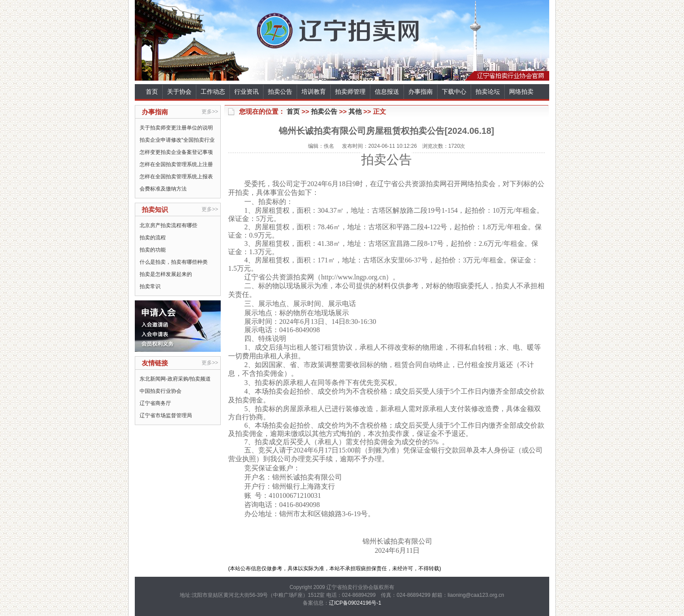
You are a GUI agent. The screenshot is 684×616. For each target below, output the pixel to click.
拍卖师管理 (350, 92)
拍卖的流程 (153, 238)
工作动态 (213, 92)
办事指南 (421, 92)
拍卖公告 (280, 92)
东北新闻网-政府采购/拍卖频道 (175, 379)
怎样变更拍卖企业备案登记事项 (176, 152)
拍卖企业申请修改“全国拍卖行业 (177, 140)
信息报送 (387, 92)
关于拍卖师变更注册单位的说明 (176, 128)
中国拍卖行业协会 (161, 391)
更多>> (210, 112)
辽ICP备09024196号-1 (355, 603)
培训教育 (314, 92)
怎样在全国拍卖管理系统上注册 (176, 164)
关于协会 (179, 92)
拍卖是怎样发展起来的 (166, 274)
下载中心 (454, 92)
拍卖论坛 (488, 92)
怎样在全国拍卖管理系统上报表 (176, 177)
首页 (152, 92)
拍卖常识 (150, 286)
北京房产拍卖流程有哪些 (168, 225)
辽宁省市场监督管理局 (166, 415)
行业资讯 (246, 92)
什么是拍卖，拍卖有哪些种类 (174, 262)
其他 (355, 111)
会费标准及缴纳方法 (163, 189)
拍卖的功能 (153, 250)
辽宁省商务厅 (155, 403)
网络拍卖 (521, 92)
